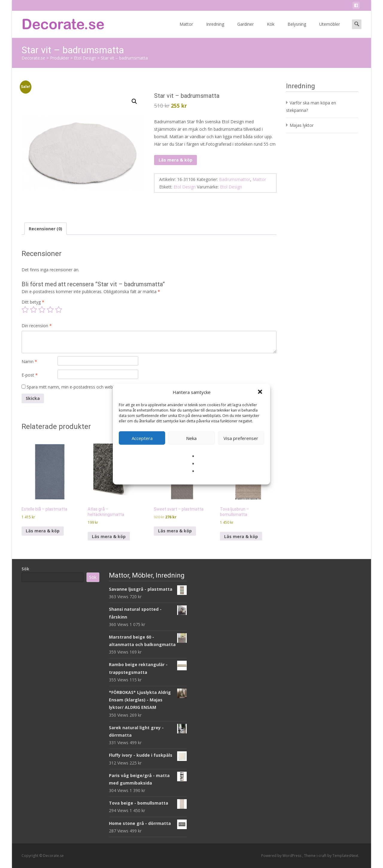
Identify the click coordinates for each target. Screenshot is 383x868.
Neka (191, 438)
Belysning (297, 29)
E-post (30, 375)
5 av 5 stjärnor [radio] (59, 310)
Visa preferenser (241, 438)
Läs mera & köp (175, 160)
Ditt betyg (33, 302)
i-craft (322, 856)
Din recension (37, 326)
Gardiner (246, 29)
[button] (261, 392)
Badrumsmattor (235, 179)
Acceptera (142, 438)
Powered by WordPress (282, 856)
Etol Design (185, 187)
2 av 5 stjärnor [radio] (34, 310)
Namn (29, 361)
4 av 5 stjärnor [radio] (50, 310)
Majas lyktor (302, 125)
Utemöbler (330, 29)
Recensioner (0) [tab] (45, 229)
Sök (25, 569)
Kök (271, 29)
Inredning (215, 29)
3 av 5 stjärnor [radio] (42, 310)
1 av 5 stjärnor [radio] (25, 310)
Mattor (186, 29)
